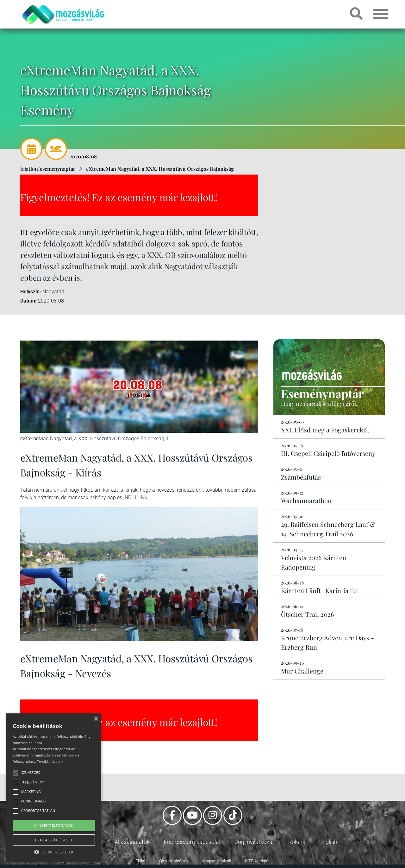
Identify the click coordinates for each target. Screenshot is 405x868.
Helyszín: (31, 292)
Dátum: (28, 301)
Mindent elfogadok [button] (54, 825)
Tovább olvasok (50, 761)
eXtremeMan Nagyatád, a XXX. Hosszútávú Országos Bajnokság (160, 169)
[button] (54, 851)
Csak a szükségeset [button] (54, 840)
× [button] (96, 719)
